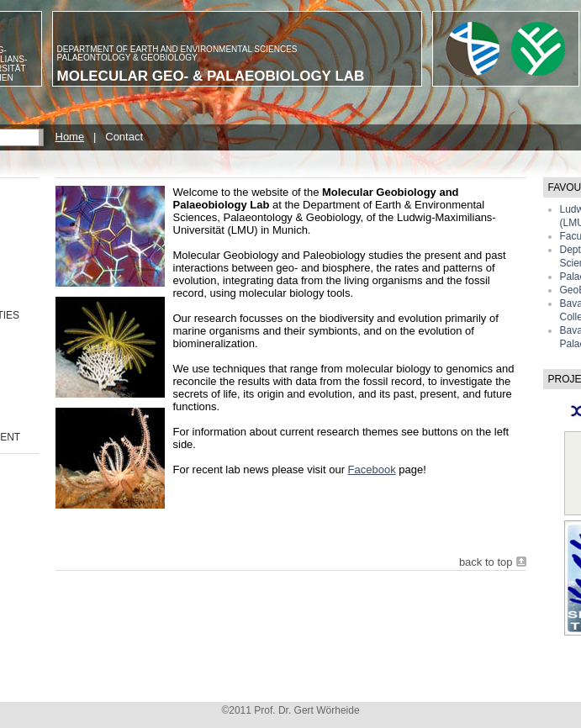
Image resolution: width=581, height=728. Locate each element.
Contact (124, 137)
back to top (486, 562)
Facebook (372, 470)
